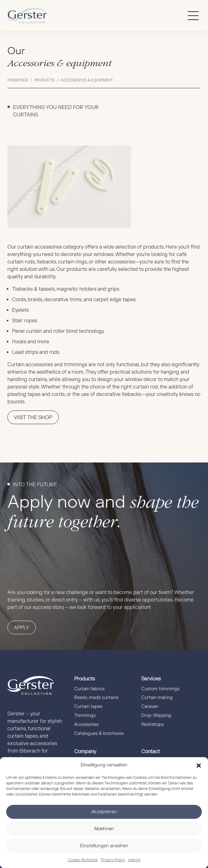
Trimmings (85, 716)
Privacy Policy (113, 860)
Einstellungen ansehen (104, 846)
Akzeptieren (104, 812)
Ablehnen (104, 829)
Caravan (150, 707)
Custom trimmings (160, 689)
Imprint (134, 860)
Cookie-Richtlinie (83, 860)
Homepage (18, 80)
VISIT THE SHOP (33, 418)
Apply (22, 628)
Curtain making (157, 698)
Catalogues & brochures (99, 733)
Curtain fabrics (89, 689)
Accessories (86, 725)
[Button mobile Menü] (193, 15)
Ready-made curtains (96, 698)
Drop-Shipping (156, 716)
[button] (199, 765)
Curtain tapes (88, 707)
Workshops (153, 725)
